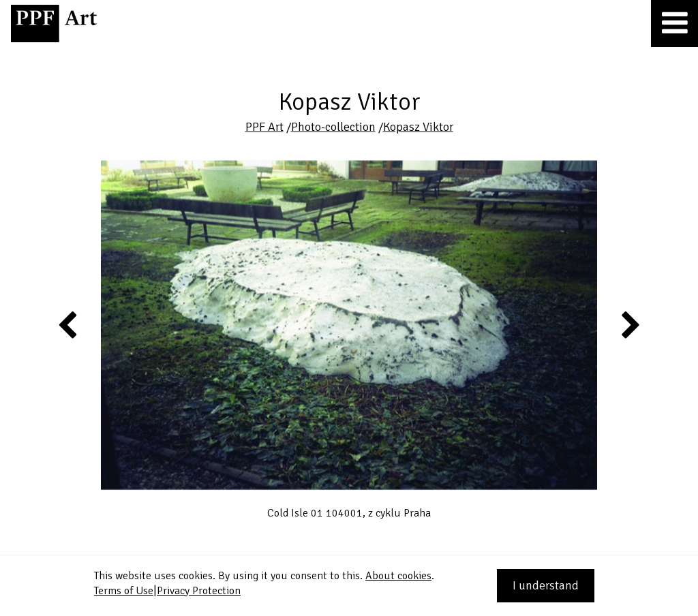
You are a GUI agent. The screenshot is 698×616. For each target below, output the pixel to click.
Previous (68, 324)
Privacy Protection (199, 591)
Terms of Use (124, 591)
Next (629, 324)
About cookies (398, 576)
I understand (546, 585)
